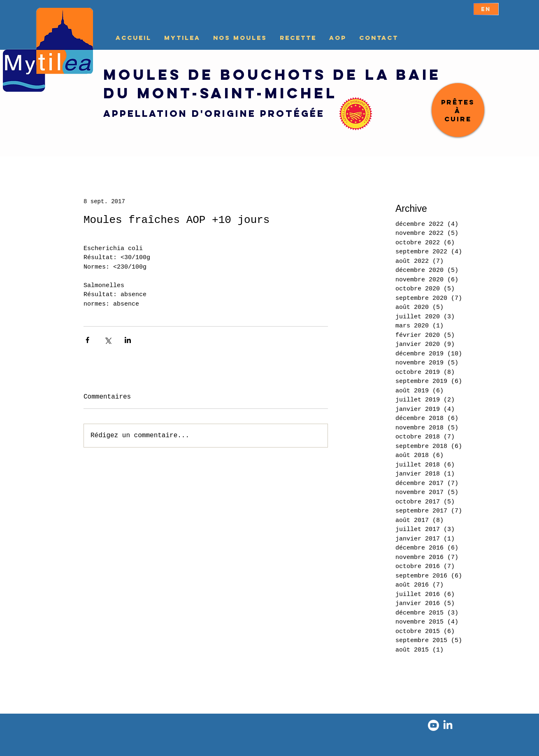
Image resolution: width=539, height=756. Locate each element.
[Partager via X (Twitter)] (108, 340)
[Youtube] (433, 725)
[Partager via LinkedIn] (128, 340)
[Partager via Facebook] (87, 340)
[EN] (486, 9)
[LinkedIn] (448, 725)
